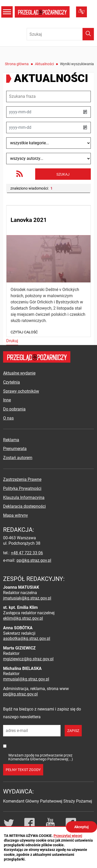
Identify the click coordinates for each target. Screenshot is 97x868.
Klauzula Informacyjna (24, 497)
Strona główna (17, 64)
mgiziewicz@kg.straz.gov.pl (28, 659)
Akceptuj (81, 827)
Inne (7, 400)
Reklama (11, 440)
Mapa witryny (16, 515)
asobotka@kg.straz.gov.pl (27, 638)
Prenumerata (15, 449)
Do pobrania (14, 409)
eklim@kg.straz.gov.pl (23, 618)
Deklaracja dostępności (24, 506)
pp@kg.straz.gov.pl (34, 560)
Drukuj (12, 341)
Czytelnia (12, 382)
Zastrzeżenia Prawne (22, 479)
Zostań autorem (18, 458)
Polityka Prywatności (22, 488)
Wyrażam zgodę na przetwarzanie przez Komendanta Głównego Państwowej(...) (41, 757)
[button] (85, 112)
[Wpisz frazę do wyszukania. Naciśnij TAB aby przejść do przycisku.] (60, 34)
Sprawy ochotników (21, 391)
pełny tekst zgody (23, 770)
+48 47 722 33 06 (27, 553)
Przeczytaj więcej (68, 836)
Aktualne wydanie (19, 373)
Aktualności (44, 64)
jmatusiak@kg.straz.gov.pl (27, 598)
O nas (8, 418)
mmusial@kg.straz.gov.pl (26, 679)
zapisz (73, 731)
